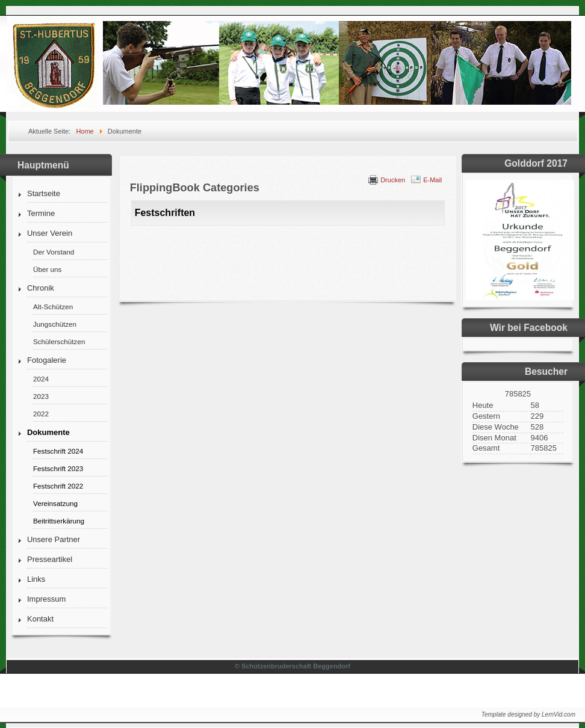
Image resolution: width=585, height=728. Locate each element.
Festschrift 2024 (58, 451)
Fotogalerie (47, 360)
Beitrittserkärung (59, 521)
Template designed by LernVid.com (528, 714)
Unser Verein (50, 233)
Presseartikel (50, 559)
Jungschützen (55, 324)
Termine (41, 213)
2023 (41, 396)
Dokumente (48, 432)
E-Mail (432, 180)
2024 (41, 379)
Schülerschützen (59, 341)
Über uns (47, 269)
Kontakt (40, 619)
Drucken (393, 180)
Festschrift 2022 (58, 486)
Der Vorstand (54, 252)
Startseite (44, 193)
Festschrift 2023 (58, 468)
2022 (41, 414)
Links (36, 579)
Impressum (46, 599)
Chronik (41, 288)
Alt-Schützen (53, 307)
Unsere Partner (54, 539)
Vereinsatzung (55, 503)
